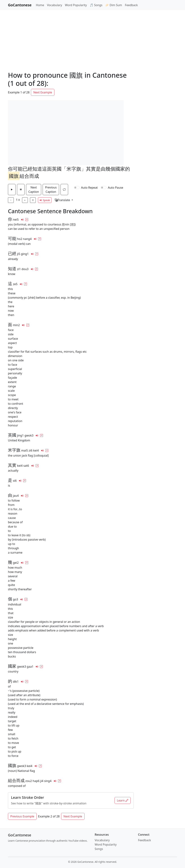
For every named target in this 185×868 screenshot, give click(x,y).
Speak (45, 200)
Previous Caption (51, 190)
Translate (63, 200)
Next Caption (34, 190)
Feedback (131, 5)
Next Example (43, 92)
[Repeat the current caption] (64, 190)
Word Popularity (76, 5)
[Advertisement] (92, 37)
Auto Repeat (89, 188)
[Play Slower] (11, 200)
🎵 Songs (96, 5)
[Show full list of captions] (33, 200)
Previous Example (22, 816)
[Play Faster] (25, 200)
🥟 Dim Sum (114, 5)
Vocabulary (54, 5)
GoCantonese (20, 5)
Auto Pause (116, 188)
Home (40, 5)
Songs (99, 849)
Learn (123, 800)
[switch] (77, 188)
